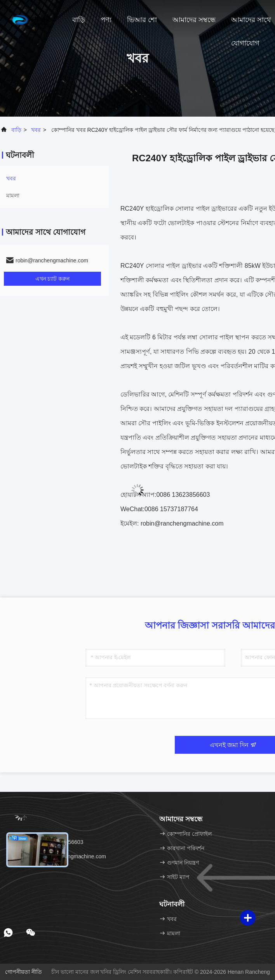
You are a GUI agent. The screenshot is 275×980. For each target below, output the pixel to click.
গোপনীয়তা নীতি (23, 972)
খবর (36, 130)
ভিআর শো (142, 20)
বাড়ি (79, 20)
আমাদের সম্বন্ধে (194, 20)
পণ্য (106, 20)
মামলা (13, 196)
